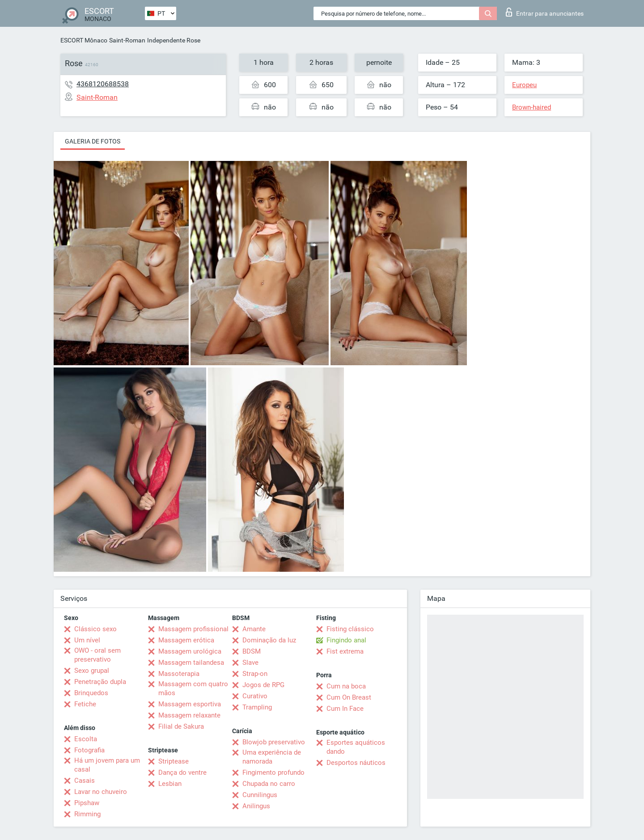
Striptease (174, 761)
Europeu (524, 85)
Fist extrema (345, 651)
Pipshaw (87, 803)
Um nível (87, 640)
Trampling (257, 707)
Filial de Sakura (181, 726)
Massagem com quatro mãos (193, 688)
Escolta (86, 739)
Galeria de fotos (93, 141)
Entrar (545, 12)
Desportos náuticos (356, 763)
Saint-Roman (127, 40)
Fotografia (89, 750)
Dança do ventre (182, 772)
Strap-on (255, 674)
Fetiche (85, 704)
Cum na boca (346, 686)
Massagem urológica (190, 651)
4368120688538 (103, 84)
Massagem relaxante (189, 715)
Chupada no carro (269, 784)
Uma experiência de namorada (272, 757)
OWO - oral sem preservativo (97, 655)
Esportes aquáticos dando (356, 747)
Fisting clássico (350, 629)
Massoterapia (179, 674)
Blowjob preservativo (274, 742)
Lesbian (170, 784)
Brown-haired (532, 107)
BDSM (252, 651)
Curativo (255, 696)
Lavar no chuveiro (101, 792)
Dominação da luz (269, 640)
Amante (254, 629)
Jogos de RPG (263, 685)
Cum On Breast (349, 697)
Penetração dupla (100, 682)
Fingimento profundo (273, 772)
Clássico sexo (95, 629)
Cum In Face (345, 709)
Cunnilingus (260, 795)
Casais (85, 781)
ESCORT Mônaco (84, 40)
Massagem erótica (186, 640)
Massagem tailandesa (191, 663)
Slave (250, 663)
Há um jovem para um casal (107, 765)
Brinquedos (91, 693)
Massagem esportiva (190, 704)
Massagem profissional (193, 629)
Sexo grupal (92, 671)
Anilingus (256, 806)
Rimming (87, 814)
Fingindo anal (346, 640)
